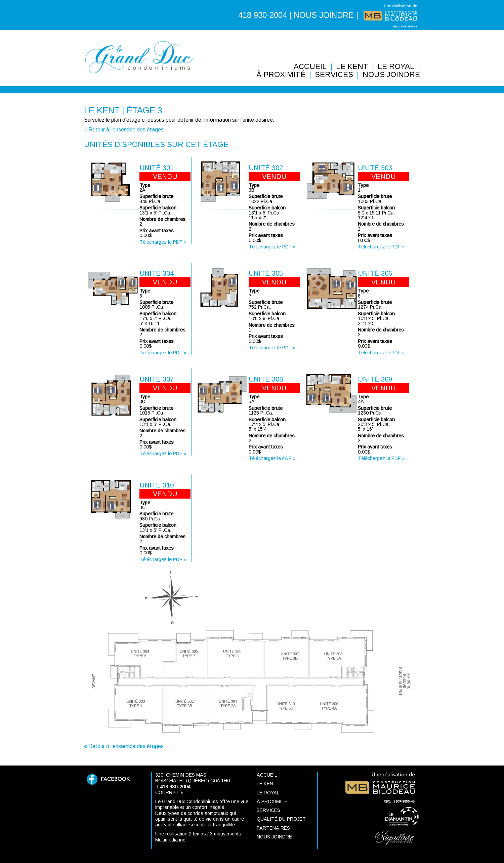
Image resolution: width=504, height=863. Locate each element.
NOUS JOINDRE (324, 15)
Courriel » (169, 792)
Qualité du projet (281, 819)
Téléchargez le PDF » (163, 242)
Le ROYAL (396, 67)
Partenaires (273, 828)
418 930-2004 (263, 15)
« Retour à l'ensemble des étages (124, 130)
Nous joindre (391, 75)
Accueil (310, 67)
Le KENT (352, 67)
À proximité (281, 75)
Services (334, 75)
